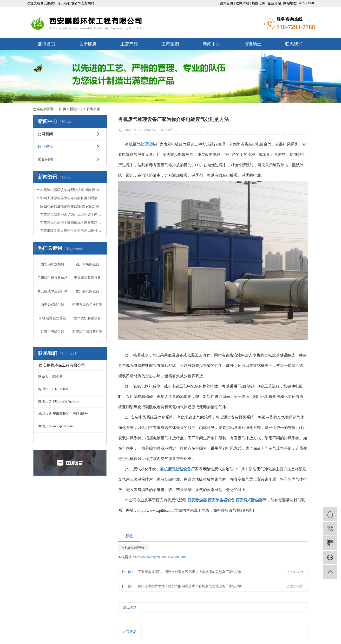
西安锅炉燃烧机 (52, 264)
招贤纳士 (253, 44)
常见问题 (45, 159)
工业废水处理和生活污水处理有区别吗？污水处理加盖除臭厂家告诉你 (190, 572)
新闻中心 (211, 44)
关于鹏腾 (88, 44)
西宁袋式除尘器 (52, 305)
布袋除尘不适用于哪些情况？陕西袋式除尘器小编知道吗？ (72, 222)
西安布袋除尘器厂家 (87, 305)
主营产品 (129, 44)
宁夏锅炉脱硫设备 (87, 278)
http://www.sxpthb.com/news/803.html (161, 557)
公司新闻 (45, 134)
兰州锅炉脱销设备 (87, 318)
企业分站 (274, 3)
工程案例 (170, 44)
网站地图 (290, 3)
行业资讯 (93, 109)
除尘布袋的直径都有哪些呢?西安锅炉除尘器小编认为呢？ (72, 206)
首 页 (62, 109)
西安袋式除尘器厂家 (52, 291)
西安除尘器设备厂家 (87, 332)
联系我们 (294, 44)
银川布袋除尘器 (87, 264)
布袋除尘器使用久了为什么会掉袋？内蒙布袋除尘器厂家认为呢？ (72, 214)
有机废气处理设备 (133, 548)
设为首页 (227, 3)
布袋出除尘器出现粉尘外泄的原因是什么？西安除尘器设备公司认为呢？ (72, 231)
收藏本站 (243, 3)
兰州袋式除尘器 (87, 291)
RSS (302, 3)
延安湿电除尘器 (52, 332)
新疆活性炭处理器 (52, 318)
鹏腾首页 (47, 44)
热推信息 (258, 3)
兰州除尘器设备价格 (52, 278)
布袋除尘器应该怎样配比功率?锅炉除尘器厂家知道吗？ (72, 190)
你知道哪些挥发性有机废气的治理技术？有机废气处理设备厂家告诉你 (190, 586)
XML (311, 3)
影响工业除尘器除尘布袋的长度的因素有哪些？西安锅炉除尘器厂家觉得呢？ (72, 198)
